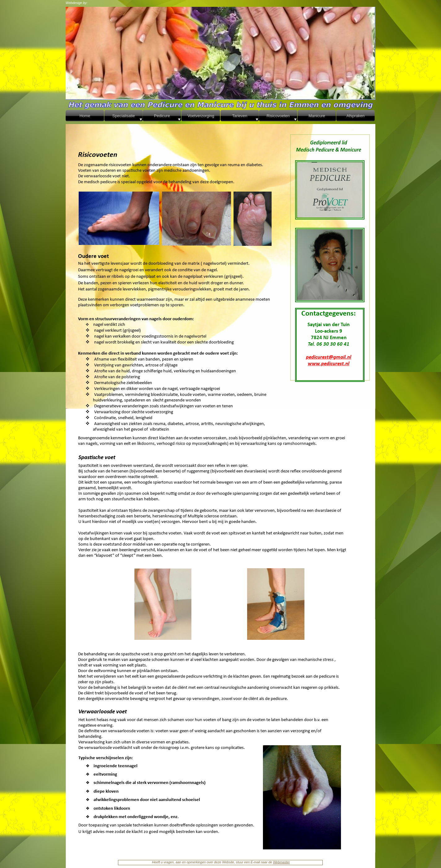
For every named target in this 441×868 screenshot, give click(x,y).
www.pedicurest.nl (329, 364)
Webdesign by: (77, 3)
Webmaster (282, 862)
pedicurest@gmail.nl (329, 357)
